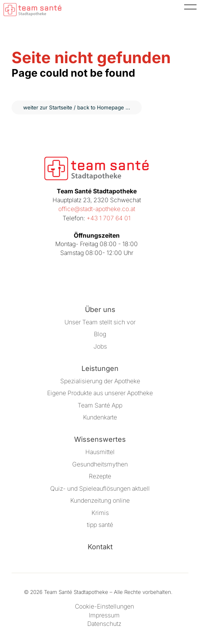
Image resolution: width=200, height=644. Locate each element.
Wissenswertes (100, 439)
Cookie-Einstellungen (104, 606)
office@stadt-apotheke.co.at (97, 209)
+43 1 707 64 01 (108, 218)
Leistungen (100, 368)
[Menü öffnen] (190, 10)
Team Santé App (100, 405)
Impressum (104, 615)
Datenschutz (104, 624)
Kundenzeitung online (100, 501)
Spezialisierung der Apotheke (100, 381)
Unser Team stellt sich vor (100, 322)
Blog (100, 334)
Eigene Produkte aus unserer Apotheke (100, 393)
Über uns (100, 309)
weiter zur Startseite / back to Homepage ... (77, 107)
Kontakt (100, 547)
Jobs (100, 346)
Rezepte (100, 476)
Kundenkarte (100, 417)
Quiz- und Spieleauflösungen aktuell (100, 489)
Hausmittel (100, 452)
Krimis (100, 513)
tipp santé (100, 525)
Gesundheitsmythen (100, 464)
